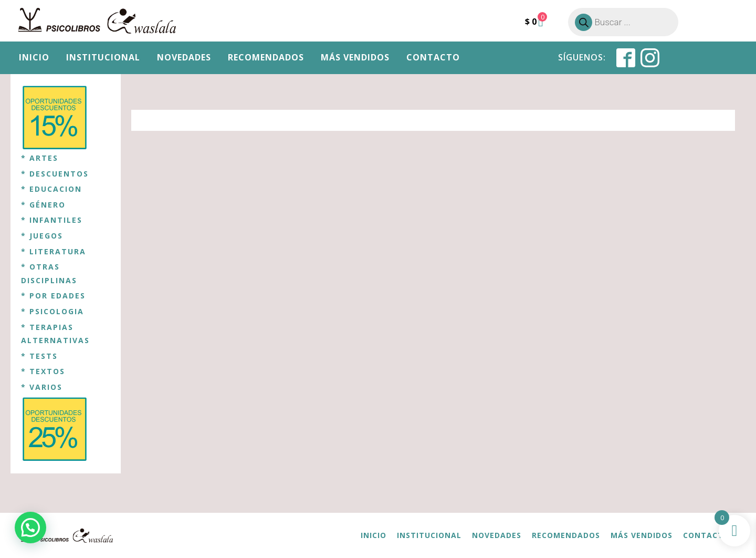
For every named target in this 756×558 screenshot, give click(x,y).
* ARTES (40, 158)
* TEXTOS (43, 371)
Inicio (34, 57)
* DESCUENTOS (55, 174)
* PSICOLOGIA (52, 311)
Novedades (184, 57)
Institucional (103, 57)
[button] (30, 528)
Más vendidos (355, 57)
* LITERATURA (54, 251)
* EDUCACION (51, 189)
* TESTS (39, 356)
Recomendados (266, 57)
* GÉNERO (43, 205)
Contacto (433, 57)
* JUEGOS (42, 236)
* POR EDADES (53, 296)
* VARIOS (42, 387)
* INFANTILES (52, 220)
